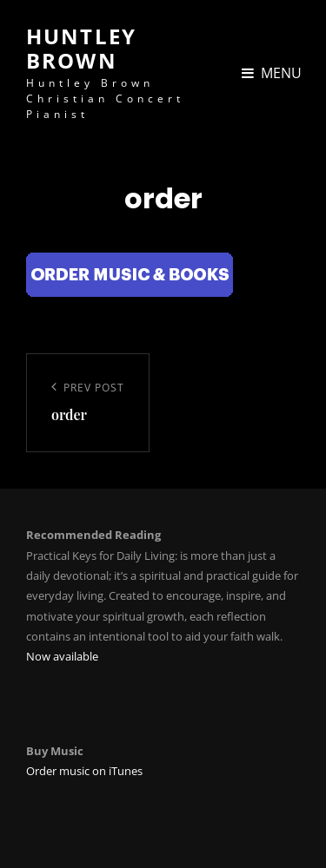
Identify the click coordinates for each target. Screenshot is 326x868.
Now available (62, 656)
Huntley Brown (81, 48)
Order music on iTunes (84, 771)
